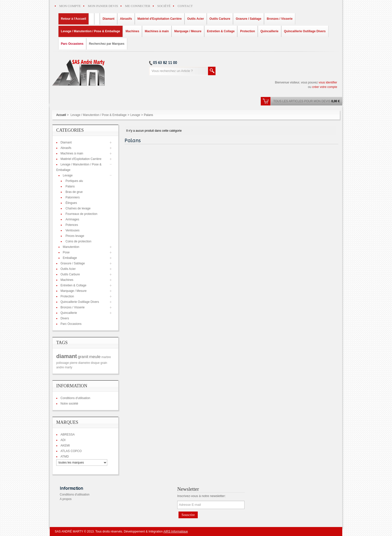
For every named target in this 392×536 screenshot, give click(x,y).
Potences (72, 225)
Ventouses (72, 230)
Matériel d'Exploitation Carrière (81, 159)
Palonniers (73, 197)
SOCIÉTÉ (164, 6)
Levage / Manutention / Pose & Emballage (98, 115)
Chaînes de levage (78, 208)
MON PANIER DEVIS (103, 6)
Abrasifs (66, 148)
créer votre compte (325, 87)
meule (95, 357)
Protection (67, 296)
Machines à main (72, 153)
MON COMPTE (70, 6)
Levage (135, 115)
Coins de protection (78, 241)
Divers (65, 318)
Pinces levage (75, 236)
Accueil (61, 115)
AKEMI (65, 446)
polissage (63, 363)
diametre (84, 363)
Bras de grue (74, 192)
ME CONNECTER (138, 6)
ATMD (65, 457)
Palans (70, 186)
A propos (66, 499)
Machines (67, 280)
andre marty (64, 367)
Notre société (69, 404)
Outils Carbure (70, 274)
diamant (67, 356)
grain (104, 363)
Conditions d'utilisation (75, 398)
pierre (74, 363)
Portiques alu (74, 181)
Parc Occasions (71, 324)
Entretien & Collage (73, 285)
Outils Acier (68, 269)
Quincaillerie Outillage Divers (80, 302)
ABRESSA (68, 435)
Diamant (66, 142)
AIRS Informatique (175, 532)
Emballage (70, 258)
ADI (63, 440)
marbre (106, 357)
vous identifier (328, 82)
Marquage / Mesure (73, 291)
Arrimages (72, 219)
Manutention (71, 247)
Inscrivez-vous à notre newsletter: (201, 496)
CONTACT (185, 6)
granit (83, 357)
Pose (66, 252)
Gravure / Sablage (73, 263)
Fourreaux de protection (81, 214)
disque (95, 363)
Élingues (71, 203)
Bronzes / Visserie (73, 307)
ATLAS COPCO (71, 451)
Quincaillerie (69, 313)
